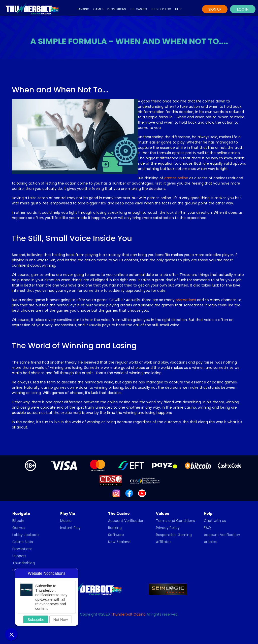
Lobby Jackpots (26, 535)
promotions (186, 300)
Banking (83, 9)
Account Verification (126, 521)
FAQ (207, 528)
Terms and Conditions (175, 521)
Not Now (61, 619)
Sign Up (215, 9)
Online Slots (23, 542)
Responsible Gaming (174, 535)
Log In (243, 9)
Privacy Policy (168, 528)
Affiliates (164, 542)
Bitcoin (18, 521)
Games (98, 9)
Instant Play (70, 528)
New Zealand (119, 542)
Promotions (117, 9)
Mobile (66, 521)
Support (19, 556)
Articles (210, 542)
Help (178, 9)
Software (116, 535)
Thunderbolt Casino (128, 614)
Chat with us (215, 521)
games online (176, 178)
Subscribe (36, 619)
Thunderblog (161, 9)
